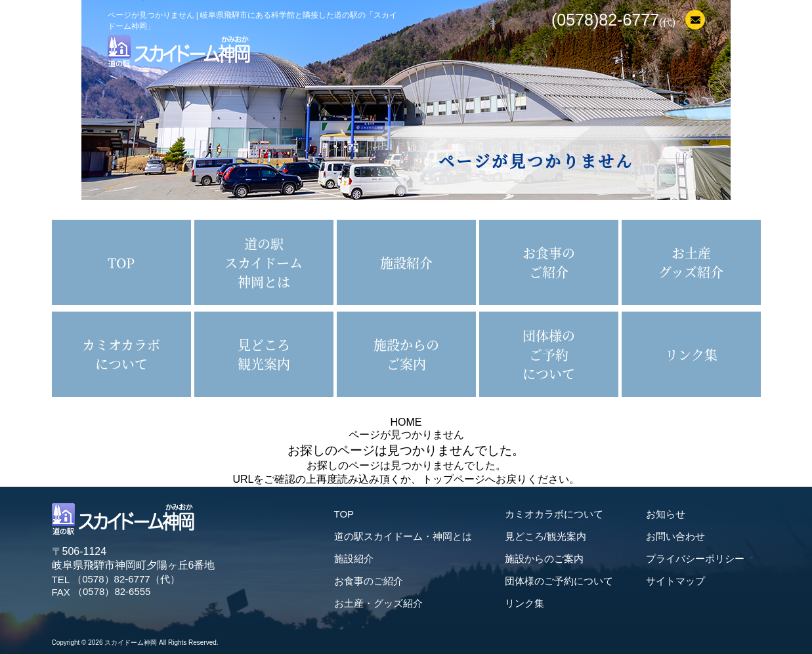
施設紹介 (354, 559)
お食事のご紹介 (369, 581)
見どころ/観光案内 (545, 536)
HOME (406, 422)
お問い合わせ (675, 536)
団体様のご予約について (559, 581)
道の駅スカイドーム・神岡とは (403, 536)
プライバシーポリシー (695, 559)
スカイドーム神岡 (131, 643)
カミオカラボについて (554, 514)
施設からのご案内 (544, 559)
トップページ (454, 479)
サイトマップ (675, 581)
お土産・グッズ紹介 (378, 603)
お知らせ (666, 514)
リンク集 (524, 603)
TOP (344, 514)
